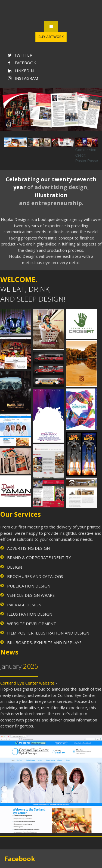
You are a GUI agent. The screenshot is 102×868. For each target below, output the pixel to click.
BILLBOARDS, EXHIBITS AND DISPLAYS (44, 642)
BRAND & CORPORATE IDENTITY (39, 557)
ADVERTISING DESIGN (28, 548)
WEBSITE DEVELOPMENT (32, 624)
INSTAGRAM (23, 78)
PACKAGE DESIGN (24, 605)
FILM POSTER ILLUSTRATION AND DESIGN (48, 633)
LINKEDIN (21, 71)
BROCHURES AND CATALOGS (35, 576)
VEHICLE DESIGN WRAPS (31, 595)
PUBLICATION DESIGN (29, 586)
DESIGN (15, 567)
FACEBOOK (22, 63)
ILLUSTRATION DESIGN (30, 614)
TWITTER (20, 55)
